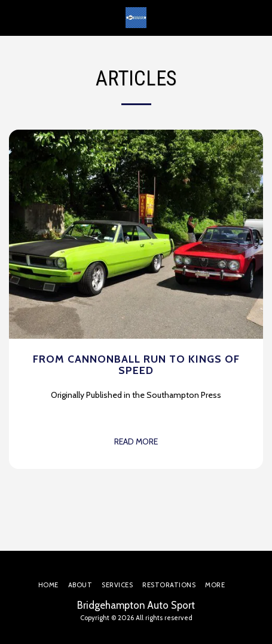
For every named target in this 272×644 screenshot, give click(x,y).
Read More (136, 441)
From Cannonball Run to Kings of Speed (136, 364)
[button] (13, 17)
